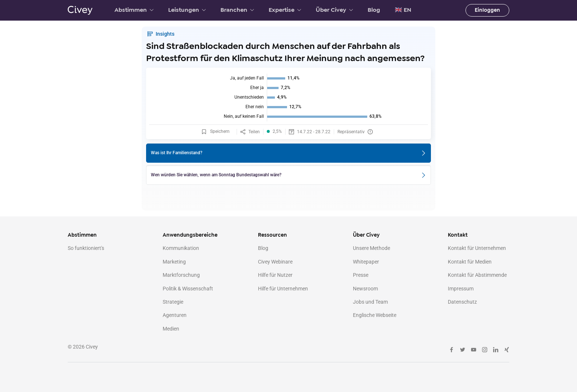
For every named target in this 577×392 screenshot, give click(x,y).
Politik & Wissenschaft (188, 289)
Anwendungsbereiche (190, 235)
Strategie (173, 302)
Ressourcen (272, 235)
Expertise (285, 10)
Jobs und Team (370, 302)
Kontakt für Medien (470, 262)
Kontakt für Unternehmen (477, 248)
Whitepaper (366, 262)
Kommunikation (181, 248)
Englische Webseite (375, 315)
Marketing (174, 262)
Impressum (461, 289)
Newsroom (365, 289)
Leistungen (187, 10)
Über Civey (334, 10)
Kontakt (458, 235)
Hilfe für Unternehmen (283, 289)
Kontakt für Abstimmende (477, 275)
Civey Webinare (275, 262)
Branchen (237, 10)
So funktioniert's (86, 248)
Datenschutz (462, 302)
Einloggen (487, 10)
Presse (361, 275)
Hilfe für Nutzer (275, 275)
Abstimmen (134, 10)
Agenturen (175, 315)
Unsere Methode (371, 248)
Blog (374, 10)
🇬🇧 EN (403, 10)
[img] (288, 98)
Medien (171, 329)
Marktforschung (181, 275)
